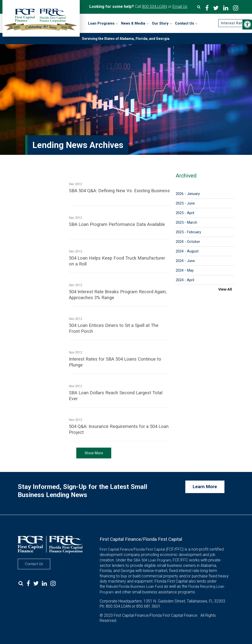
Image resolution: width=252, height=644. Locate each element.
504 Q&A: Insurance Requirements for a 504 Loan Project (119, 429)
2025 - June (185, 203)
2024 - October (188, 242)
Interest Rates (233, 23)
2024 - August (187, 251)
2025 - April (185, 213)
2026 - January (188, 194)
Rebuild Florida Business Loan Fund (134, 586)
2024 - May (185, 270)
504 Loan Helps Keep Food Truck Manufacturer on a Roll (117, 261)
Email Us (180, 7)
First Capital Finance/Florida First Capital (132, 549)
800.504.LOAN (154, 7)
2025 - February (188, 232)
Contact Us (34, 564)
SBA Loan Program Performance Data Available (117, 224)
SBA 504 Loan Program (152, 560)
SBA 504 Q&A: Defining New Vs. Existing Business (119, 191)
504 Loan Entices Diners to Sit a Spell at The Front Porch (114, 328)
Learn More (205, 487)
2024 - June (185, 261)
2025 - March (186, 222)
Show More (94, 453)
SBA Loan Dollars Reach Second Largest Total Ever (116, 396)
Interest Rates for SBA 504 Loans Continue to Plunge (115, 362)
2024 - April (185, 280)
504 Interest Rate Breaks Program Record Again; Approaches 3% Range (118, 295)
